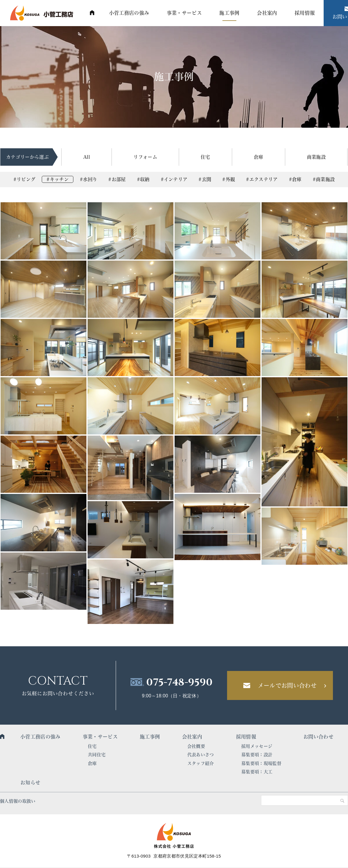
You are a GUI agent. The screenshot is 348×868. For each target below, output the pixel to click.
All (87, 157)
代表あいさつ (201, 755)
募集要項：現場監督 (261, 763)
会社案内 (192, 737)
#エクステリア (262, 179)
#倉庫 (295, 179)
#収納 (143, 179)
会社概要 (196, 746)
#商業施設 (324, 179)
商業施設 (316, 157)
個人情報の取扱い (18, 801)
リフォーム (145, 157)
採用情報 (246, 737)
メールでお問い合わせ (287, 685)
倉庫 (259, 157)
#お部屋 (117, 179)
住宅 (205, 157)
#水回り (88, 179)
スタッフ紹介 (201, 763)
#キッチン (58, 179)
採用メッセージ (257, 746)
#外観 (229, 179)
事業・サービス (100, 737)
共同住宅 (97, 755)
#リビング (25, 179)
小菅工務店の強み (40, 737)
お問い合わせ (318, 737)
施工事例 (150, 737)
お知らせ (30, 783)
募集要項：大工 (257, 772)
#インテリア (174, 179)
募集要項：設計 (257, 755)
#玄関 (205, 179)
